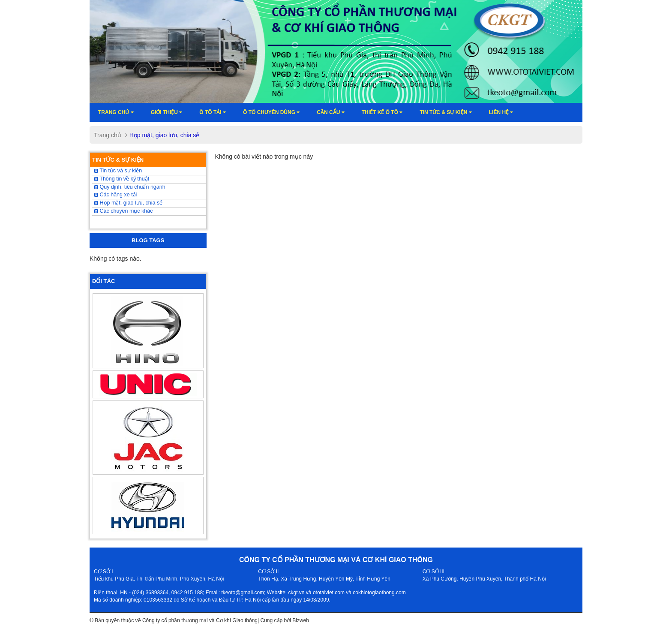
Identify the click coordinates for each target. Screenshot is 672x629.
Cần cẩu (330, 112)
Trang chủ (116, 112)
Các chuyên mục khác (124, 211)
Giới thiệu (167, 112)
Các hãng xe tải (115, 195)
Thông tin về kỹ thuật (122, 179)
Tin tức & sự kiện (445, 112)
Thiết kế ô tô (382, 112)
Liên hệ (501, 112)
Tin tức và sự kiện (118, 171)
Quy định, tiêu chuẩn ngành (130, 187)
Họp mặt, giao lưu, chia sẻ (128, 203)
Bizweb (301, 620)
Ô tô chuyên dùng (271, 112)
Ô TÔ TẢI (213, 112)
